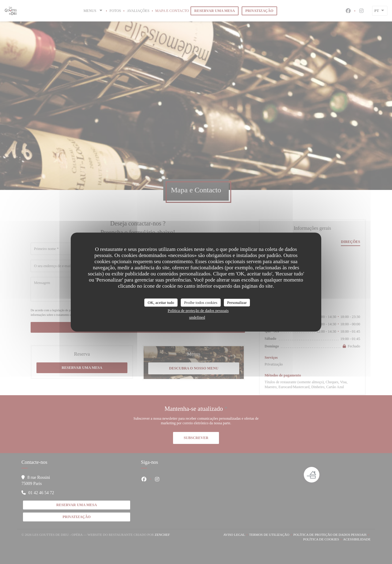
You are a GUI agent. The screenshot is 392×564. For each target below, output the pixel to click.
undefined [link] (197, 317)
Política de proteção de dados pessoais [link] (198, 310)
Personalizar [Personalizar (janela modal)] (237, 303)
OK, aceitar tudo (161, 303)
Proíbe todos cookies (201, 303)
